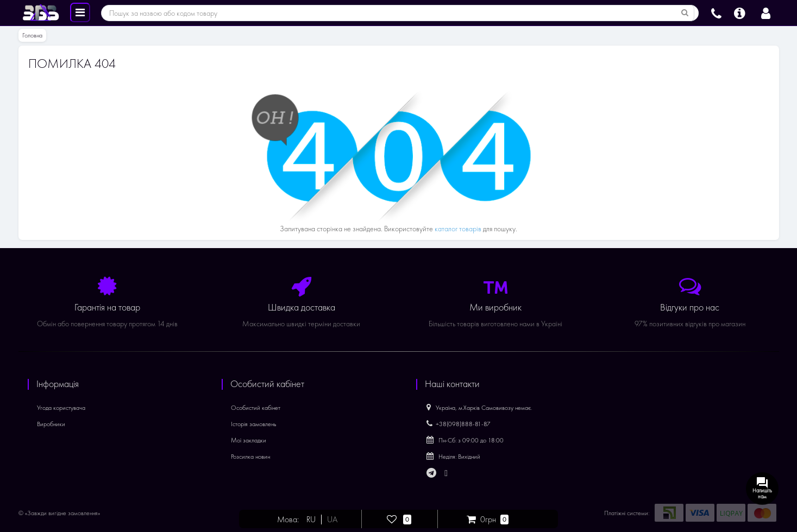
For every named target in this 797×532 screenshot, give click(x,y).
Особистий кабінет (256, 408)
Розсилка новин (250, 457)
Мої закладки (249, 440)
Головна (32, 35)
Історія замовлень (254, 424)
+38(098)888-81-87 (459, 424)
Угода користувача (61, 408)
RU (311, 520)
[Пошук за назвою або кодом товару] (685, 13)
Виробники (51, 424)
